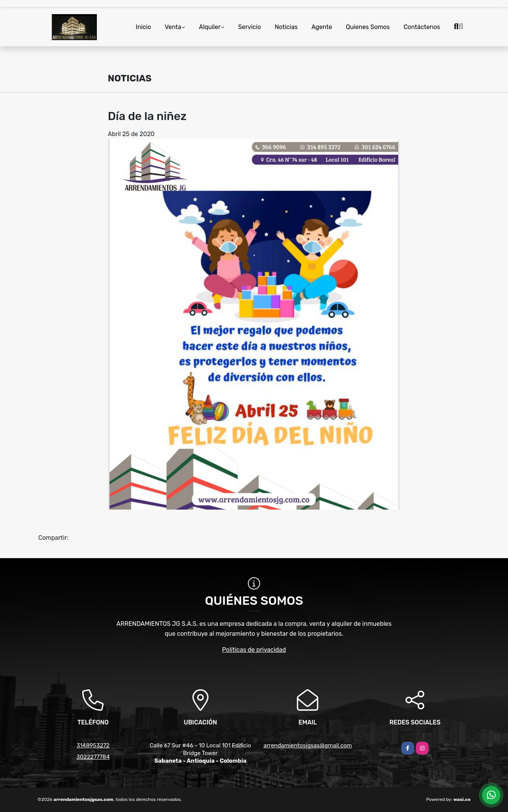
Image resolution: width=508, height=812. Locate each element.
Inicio (143, 27)
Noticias (286, 27)
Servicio (250, 27)
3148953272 (93, 745)
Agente (322, 27)
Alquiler (210, 27)
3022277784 (93, 757)
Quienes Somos (368, 27)
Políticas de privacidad (254, 650)
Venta (173, 27)
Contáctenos (422, 27)
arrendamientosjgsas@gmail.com (308, 745)
